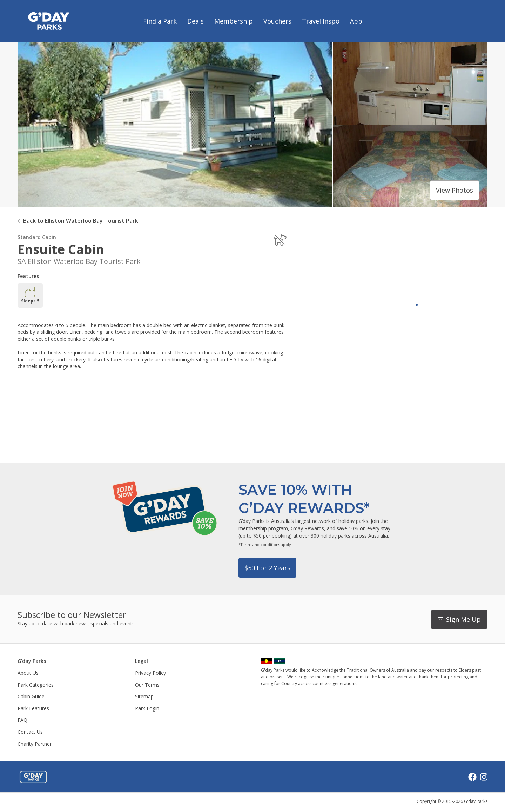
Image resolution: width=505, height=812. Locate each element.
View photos (454, 190)
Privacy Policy (150, 673)
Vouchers (277, 21)
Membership (234, 21)
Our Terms (147, 685)
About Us (28, 673)
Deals (196, 21)
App (356, 21)
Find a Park (160, 21)
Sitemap (144, 696)
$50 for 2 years (267, 568)
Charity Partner (35, 744)
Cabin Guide (31, 696)
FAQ (22, 720)
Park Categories (36, 685)
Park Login (147, 708)
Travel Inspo (321, 21)
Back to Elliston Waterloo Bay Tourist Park (81, 221)
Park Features (33, 708)
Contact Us (30, 732)
